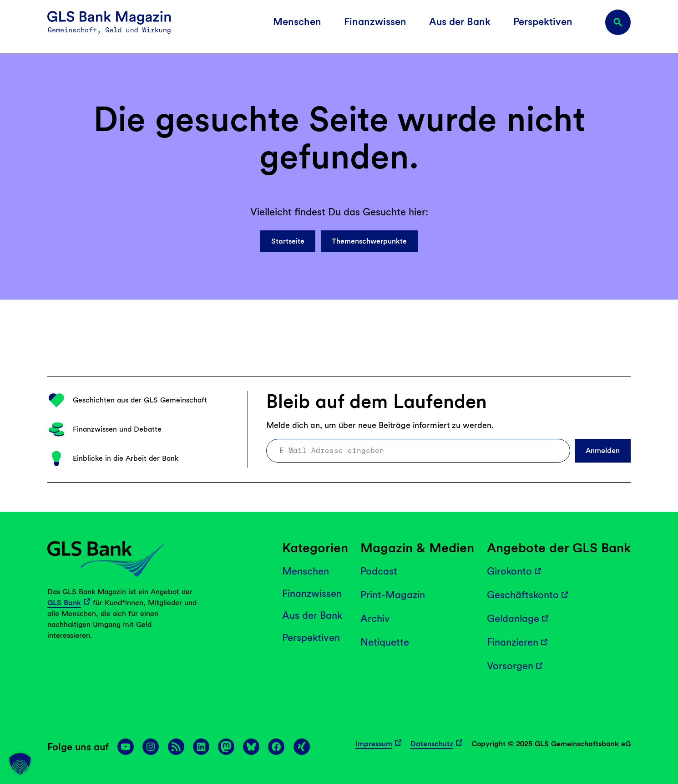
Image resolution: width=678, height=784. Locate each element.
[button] (20, 764)
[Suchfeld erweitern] (618, 22)
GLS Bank (64, 603)
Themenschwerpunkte (369, 241)
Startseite (288, 241)
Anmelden (603, 451)
